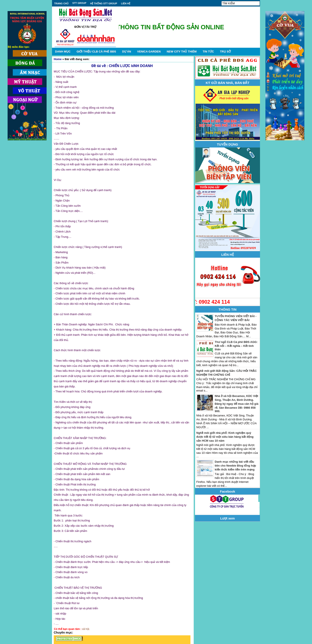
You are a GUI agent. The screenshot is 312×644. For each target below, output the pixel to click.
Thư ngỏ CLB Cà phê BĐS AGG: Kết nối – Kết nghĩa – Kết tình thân (236, 346)
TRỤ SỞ (225, 52)
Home (58, 59)
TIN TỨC (208, 52)
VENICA (149, 52)
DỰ (127, 52)
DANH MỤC (63, 52)
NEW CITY (182, 52)
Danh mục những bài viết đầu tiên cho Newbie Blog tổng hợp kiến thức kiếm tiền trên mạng (235, 466)
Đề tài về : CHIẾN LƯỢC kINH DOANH (122, 66)
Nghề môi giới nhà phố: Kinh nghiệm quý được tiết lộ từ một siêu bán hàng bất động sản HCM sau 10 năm (225, 437)
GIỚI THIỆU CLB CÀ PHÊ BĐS (96, 52)
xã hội (86, 629)
